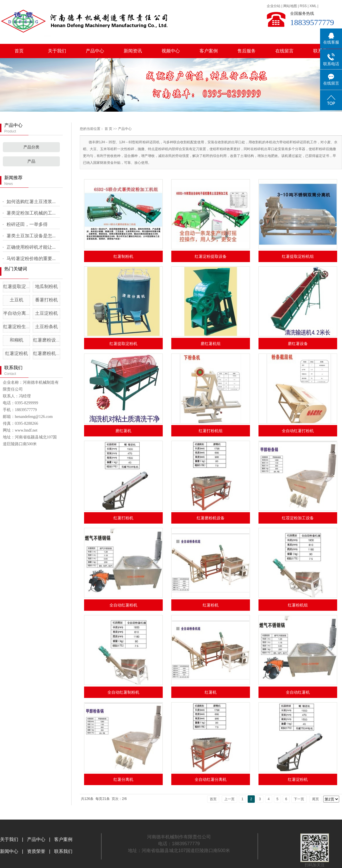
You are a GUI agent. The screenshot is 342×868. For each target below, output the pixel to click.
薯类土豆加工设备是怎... (31, 236)
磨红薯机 (123, 431)
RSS (303, 6)
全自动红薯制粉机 (123, 692)
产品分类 (31, 147)
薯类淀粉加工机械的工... (31, 213)
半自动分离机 (17, 313)
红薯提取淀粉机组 (21, 286)
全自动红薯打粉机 (298, 431)
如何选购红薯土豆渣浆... (31, 202)
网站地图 (290, 6)
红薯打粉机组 (211, 431)
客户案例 (209, 51)
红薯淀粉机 (17, 353)
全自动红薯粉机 (123, 605)
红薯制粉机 (123, 256)
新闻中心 (10, 851)
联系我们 (63, 851)
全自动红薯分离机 (211, 779)
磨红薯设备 (298, 344)
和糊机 (17, 340)
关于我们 (57, 51)
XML (313, 6)
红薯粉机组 (298, 605)
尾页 (315, 799)
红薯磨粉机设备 (49, 353)
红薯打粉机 (123, 518)
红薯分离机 (123, 779)
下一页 (299, 799)
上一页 (229, 799)
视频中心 (171, 51)
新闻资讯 (133, 51)
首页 (19, 51)
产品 (31, 161)
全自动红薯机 (298, 692)
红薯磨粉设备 (47, 340)
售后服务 (247, 51)
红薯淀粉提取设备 (211, 256)
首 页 (108, 129)
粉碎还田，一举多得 (27, 224)
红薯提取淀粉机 (123, 344)
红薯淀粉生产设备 (21, 327)
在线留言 (284, 51)
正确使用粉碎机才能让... (31, 247)
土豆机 (17, 300)
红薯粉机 (211, 605)
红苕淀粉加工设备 (298, 518)
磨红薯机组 (211, 344)
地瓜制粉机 (46, 286)
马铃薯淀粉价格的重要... (31, 259)
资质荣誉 (35, 851)
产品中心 (95, 51)
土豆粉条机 (46, 327)
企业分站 (274, 6)
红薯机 (211, 692)
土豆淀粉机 (46, 313)
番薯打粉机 (46, 300)
